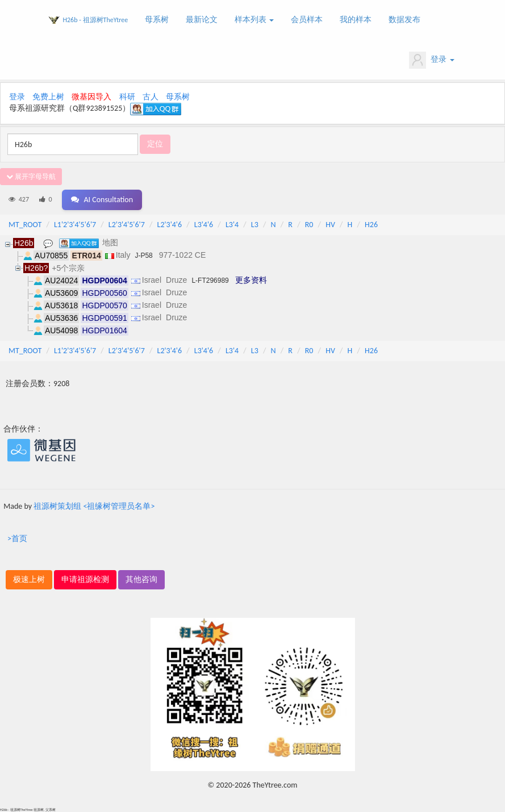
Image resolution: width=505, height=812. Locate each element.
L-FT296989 (210, 281)
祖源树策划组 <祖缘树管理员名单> (94, 506)
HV (330, 225)
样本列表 (254, 20)
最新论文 (202, 20)
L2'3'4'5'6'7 (127, 225)
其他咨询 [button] (141, 579)
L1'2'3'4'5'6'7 (75, 225)
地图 (110, 242)
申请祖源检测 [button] (85, 579)
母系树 (157, 20)
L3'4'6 (204, 225)
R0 (309, 225)
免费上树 (48, 97)
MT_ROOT (25, 225)
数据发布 (404, 20)
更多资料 (251, 280)
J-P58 (143, 256)
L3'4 (232, 225)
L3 (255, 225)
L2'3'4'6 (170, 225)
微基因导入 (91, 97)
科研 (127, 97)
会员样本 (307, 20)
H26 (371, 225)
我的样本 (356, 20)
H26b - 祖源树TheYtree (96, 20)
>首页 (17, 539)
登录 (431, 60)
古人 (151, 97)
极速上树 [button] (29, 579)
